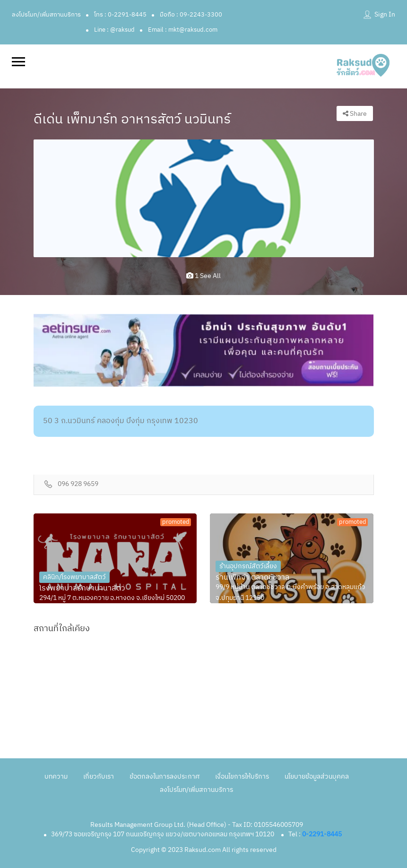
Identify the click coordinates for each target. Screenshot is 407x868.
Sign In (385, 14)
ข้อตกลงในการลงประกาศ (165, 777)
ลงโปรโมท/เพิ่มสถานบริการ (46, 15)
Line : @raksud (114, 30)
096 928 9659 (78, 484)
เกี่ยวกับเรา (99, 777)
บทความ (56, 777)
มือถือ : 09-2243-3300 (191, 15)
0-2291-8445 (322, 834)
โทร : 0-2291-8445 (120, 15)
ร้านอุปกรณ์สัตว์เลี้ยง (248, 566)
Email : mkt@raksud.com (183, 30)
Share (355, 114)
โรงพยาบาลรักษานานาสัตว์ (82, 589)
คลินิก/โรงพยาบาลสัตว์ (74, 577)
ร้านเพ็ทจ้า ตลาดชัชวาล (252, 578)
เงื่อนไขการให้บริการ (242, 777)
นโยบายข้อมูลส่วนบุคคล (317, 777)
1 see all (203, 276)
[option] (204, 198)
